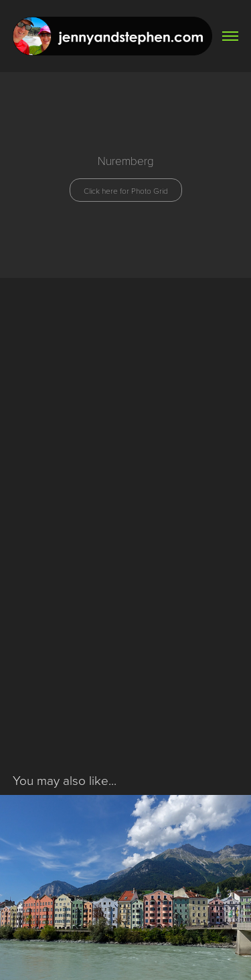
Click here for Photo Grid (126, 190)
